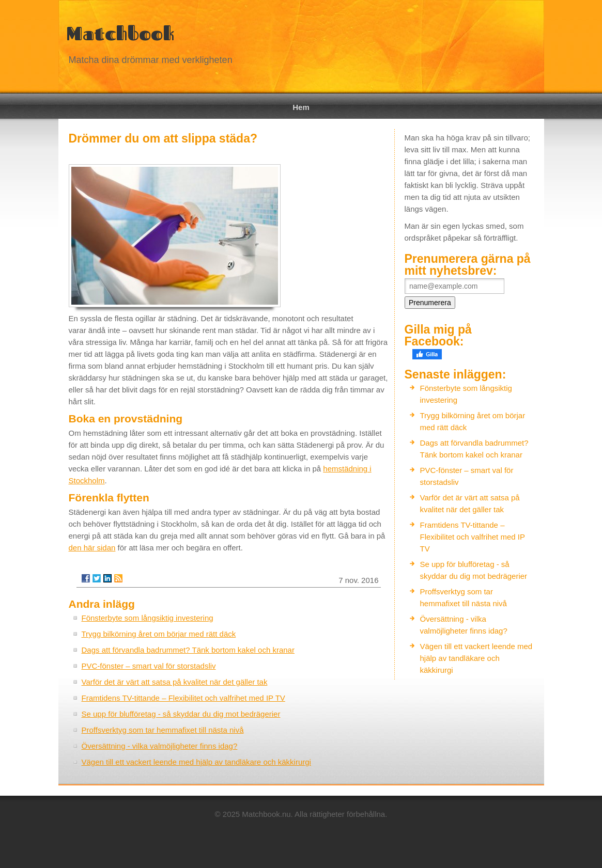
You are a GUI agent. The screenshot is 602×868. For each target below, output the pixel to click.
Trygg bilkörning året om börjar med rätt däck (159, 634)
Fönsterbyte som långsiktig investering (148, 618)
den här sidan (92, 548)
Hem (301, 107)
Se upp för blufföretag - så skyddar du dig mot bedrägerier (181, 714)
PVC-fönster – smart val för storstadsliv (149, 666)
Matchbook (120, 33)
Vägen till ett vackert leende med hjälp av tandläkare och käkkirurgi (196, 762)
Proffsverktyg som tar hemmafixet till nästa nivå (163, 730)
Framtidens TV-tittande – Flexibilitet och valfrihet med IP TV (183, 698)
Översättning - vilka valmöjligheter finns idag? (160, 746)
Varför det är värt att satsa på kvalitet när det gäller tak (175, 682)
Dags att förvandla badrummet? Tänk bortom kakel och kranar (188, 650)
